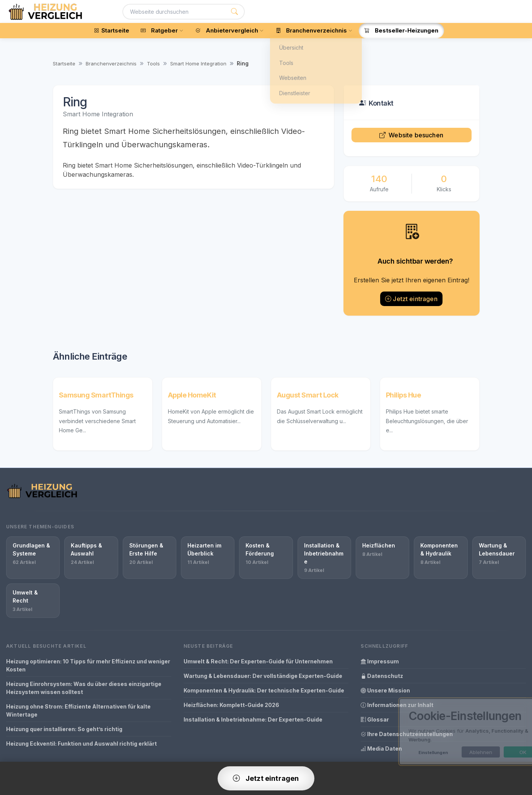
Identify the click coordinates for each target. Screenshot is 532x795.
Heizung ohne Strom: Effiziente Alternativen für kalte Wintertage (78, 710)
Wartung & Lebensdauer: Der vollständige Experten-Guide (263, 676)
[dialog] (448, 732)
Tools (153, 64)
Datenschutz (382, 676)
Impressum (380, 661)
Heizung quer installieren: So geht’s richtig (64, 729)
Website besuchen (411, 135)
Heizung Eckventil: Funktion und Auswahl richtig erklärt (81, 744)
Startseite (64, 64)
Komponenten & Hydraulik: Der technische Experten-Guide (264, 690)
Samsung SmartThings (96, 395)
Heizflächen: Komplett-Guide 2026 (231, 705)
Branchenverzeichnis (111, 64)
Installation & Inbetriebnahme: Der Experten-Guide (253, 719)
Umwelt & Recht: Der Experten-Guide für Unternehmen (258, 661)
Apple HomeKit (192, 395)
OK (495, 752)
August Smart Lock (308, 395)
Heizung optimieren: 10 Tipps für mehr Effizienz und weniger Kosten (88, 665)
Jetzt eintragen (411, 299)
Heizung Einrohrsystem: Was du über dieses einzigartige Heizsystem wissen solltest (84, 688)
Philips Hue (403, 395)
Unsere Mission (385, 690)
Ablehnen (452, 752)
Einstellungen (405, 753)
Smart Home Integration (198, 64)
